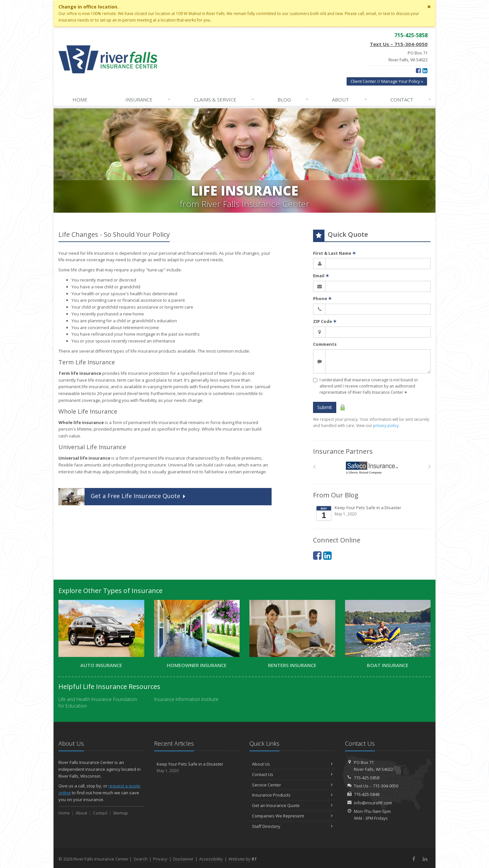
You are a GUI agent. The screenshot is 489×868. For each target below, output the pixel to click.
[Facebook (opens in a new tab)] (418, 70)
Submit (325, 407)
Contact (411, 99)
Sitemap (120, 813)
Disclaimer (183, 859)
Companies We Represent (292, 816)
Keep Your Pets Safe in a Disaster (372, 513)
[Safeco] (372, 468)
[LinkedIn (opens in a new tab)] (425, 70)
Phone (322, 298)
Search (141, 859)
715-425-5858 (367, 778)
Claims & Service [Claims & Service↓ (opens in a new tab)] (224, 99)
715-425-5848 (367, 794)
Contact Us (292, 774)
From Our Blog (336, 495)
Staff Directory (292, 826)
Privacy (160, 859)
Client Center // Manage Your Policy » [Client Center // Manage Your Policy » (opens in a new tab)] (387, 81)
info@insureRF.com (373, 803)
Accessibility (211, 859)
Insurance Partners (343, 451)
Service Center (292, 785)
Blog (293, 99)
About (350, 99)
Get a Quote (123, 497)
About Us (292, 764)
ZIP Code (325, 321)
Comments (325, 344)
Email (321, 276)
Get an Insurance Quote (292, 805)
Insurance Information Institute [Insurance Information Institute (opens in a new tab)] (186, 699)
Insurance (148, 99)
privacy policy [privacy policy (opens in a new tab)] (386, 426)
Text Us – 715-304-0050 (399, 44)
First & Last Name (334, 253)
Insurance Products (292, 795)
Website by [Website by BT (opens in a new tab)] (243, 859)
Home (80, 99)
